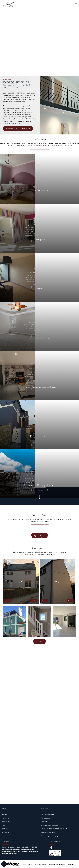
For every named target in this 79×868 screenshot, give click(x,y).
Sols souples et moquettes (50, 825)
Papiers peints (46, 818)
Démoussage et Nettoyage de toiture (53, 836)
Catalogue (6, 832)
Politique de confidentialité (56, 864)
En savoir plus (40, 537)
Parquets (44, 822)
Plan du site (70, 864)
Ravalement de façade (48, 832)
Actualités (6, 818)
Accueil (5, 815)
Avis (4, 825)
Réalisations (6, 822)
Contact (5, 829)
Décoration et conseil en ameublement (54, 829)
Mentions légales (41, 864)
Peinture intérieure (47, 815)
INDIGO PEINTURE (27, 864)
